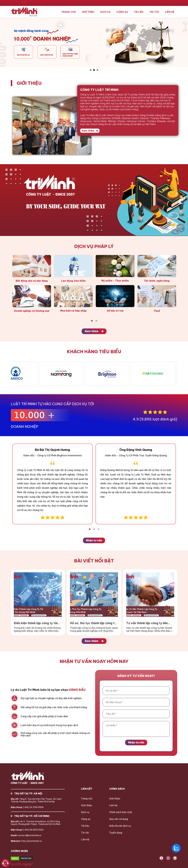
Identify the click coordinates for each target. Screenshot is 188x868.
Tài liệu (139, 12)
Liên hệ (170, 12)
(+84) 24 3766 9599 (27, 807)
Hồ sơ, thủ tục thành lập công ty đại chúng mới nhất (93, 623)
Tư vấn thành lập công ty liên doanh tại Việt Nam (147, 623)
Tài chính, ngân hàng (157, 281)
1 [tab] (92, 321)
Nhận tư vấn (94, 540)
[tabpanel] (32, 284)
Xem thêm (90, 131)
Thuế (157, 311)
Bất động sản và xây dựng (32, 281)
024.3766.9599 (57, 3)
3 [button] (97, 70)
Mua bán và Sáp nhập (73, 311)
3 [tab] (99, 529)
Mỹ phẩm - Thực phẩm (115, 281)
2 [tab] (96, 321)
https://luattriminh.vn (26, 841)
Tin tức (154, 12)
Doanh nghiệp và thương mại (32, 311)
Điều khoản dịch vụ (120, 826)
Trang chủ (69, 12)
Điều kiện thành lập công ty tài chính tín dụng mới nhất (36, 623)
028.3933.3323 (91, 3)
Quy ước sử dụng (119, 819)
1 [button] (91, 70)
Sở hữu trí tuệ (115, 311)
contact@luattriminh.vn (26, 835)
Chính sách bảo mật (121, 812)
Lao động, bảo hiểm (73, 281)
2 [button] (94, 70)
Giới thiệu (88, 12)
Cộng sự (122, 12)
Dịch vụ (105, 12)
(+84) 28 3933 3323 (27, 830)
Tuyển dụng (116, 833)
